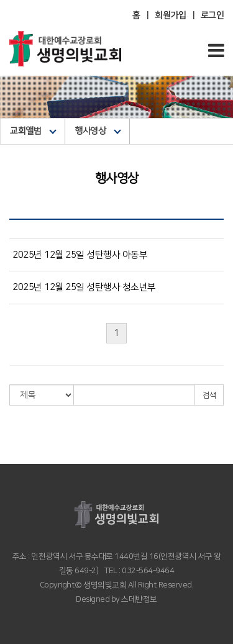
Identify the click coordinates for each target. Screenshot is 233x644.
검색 (209, 395)
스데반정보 (139, 599)
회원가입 (170, 16)
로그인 (212, 16)
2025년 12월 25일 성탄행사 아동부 (80, 255)
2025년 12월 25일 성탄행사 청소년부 (84, 287)
